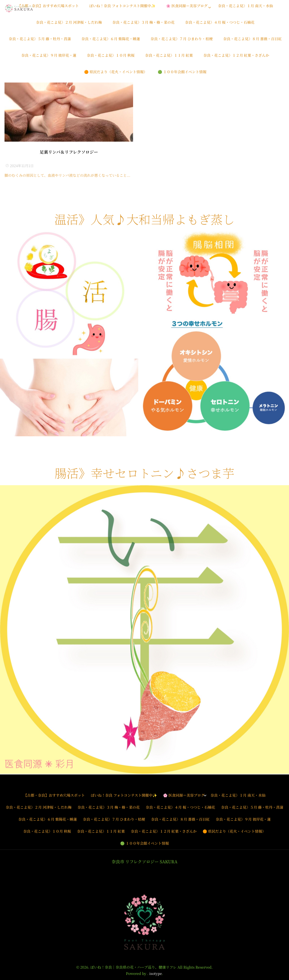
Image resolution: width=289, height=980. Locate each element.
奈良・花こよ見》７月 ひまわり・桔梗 (182, 42)
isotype (156, 974)
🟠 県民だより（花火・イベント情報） (116, 75)
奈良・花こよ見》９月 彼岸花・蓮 (49, 59)
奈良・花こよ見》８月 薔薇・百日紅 (252, 42)
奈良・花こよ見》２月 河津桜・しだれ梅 (69, 26)
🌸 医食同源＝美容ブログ (187, 9)
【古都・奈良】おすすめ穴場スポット (48, 9)
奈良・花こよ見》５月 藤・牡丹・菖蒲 (40, 42)
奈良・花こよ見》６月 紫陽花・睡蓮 (111, 42)
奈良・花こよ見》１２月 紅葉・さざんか (236, 59)
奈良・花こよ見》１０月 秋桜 (111, 59)
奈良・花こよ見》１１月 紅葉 (169, 59)
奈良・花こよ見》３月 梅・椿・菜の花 (143, 26)
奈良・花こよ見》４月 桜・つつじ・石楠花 (220, 26)
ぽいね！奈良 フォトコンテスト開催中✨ (122, 9)
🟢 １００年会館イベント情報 (182, 75)
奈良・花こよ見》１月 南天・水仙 (246, 9)
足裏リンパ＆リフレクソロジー (69, 152)
